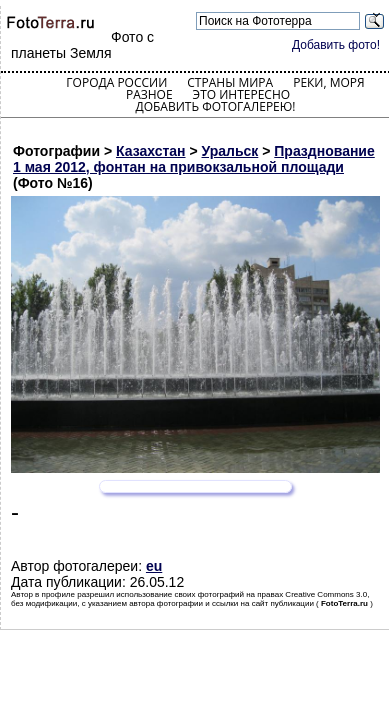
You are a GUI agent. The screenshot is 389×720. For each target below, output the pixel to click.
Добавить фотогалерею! (215, 106)
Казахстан (151, 151)
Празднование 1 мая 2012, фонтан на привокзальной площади (194, 159)
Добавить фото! (336, 45)
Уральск (230, 151)
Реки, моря (328, 82)
